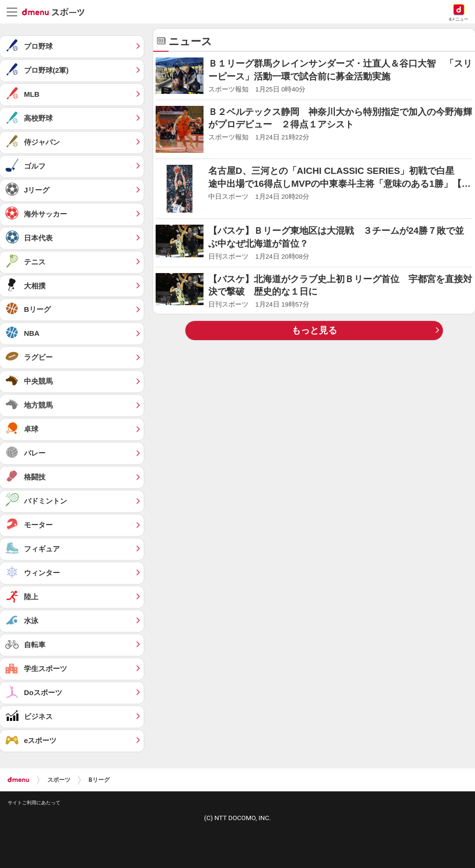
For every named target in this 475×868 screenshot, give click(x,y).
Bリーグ (99, 780)
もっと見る (314, 330)
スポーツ (59, 780)
